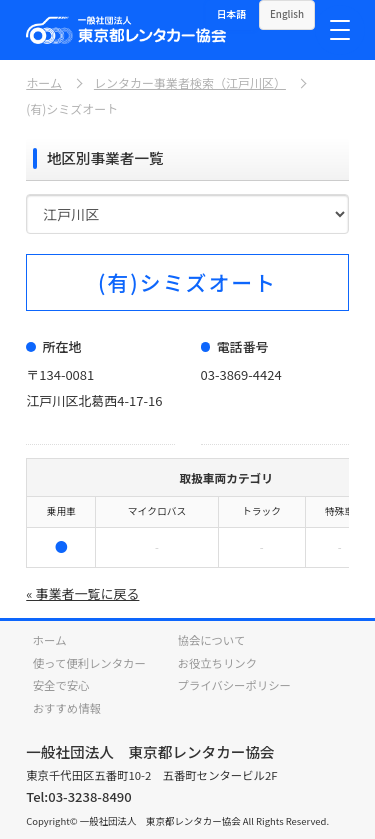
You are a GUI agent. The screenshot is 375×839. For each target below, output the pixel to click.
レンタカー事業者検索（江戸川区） (190, 83)
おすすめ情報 (67, 708)
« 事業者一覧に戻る (82, 593)
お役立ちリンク (218, 663)
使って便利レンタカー (89, 663)
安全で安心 (61, 685)
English (287, 14)
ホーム (44, 83)
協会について (212, 640)
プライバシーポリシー (234, 685)
